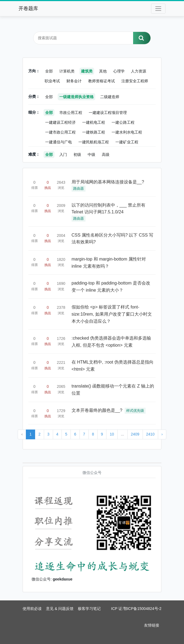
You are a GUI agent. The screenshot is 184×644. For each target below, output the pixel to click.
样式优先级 (135, 411)
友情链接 (152, 625)
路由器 (79, 188)
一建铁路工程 (94, 132)
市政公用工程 (71, 113)
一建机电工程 (94, 122)
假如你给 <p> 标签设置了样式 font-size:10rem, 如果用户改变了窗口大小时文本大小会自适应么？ (112, 314)
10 (112, 434)
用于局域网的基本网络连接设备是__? (108, 182)
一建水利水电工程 (127, 132)
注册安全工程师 (135, 81)
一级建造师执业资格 (76, 97)
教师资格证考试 (102, 81)
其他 (103, 71)
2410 (150, 434)
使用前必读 (32, 609)
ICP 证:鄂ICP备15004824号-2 (136, 609)
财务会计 (74, 81)
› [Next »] (162, 434)
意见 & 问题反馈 (60, 609)
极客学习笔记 (89, 609)
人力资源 (139, 71)
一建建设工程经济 (60, 122)
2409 (135, 434)
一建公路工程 (123, 122)
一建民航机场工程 (94, 142)
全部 (49, 71)
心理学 (119, 71)
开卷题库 (28, 8)
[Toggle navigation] (158, 9)
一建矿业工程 (127, 142)
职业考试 (52, 81)
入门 (63, 155)
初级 (77, 155)
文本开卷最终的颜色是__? (97, 410)
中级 (91, 155)
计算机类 (67, 71)
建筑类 (87, 71)
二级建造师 (110, 97)
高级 (106, 155)
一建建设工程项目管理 (108, 113)
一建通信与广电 (59, 142)
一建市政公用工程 (60, 132)
